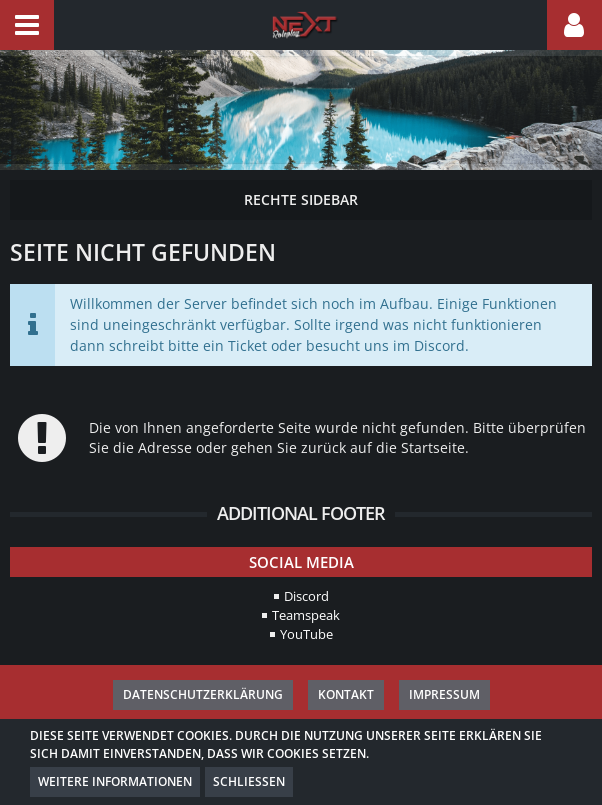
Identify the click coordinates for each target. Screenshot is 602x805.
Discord (306, 596)
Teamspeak (306, 615)
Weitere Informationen (115, 781)
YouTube (306, 634)
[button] (27, 25)
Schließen (249, 781)
